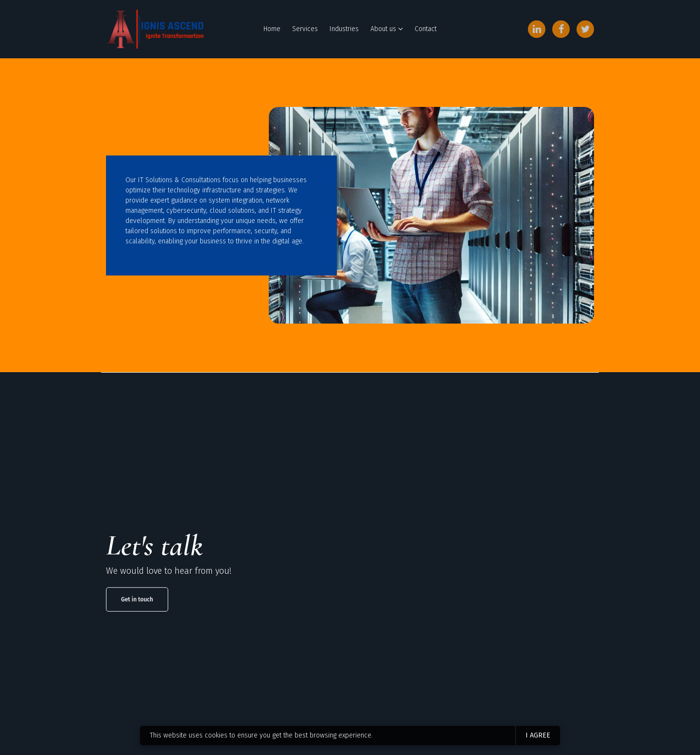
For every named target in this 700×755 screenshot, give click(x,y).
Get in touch (137, 621)
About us (383, 29)
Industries (344, 29)
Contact (426, 29)
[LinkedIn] (537, 29)
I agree (538, 735)
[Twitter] (585, 29)
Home (272, 29)
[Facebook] (561, 29)
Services (305, 29)
